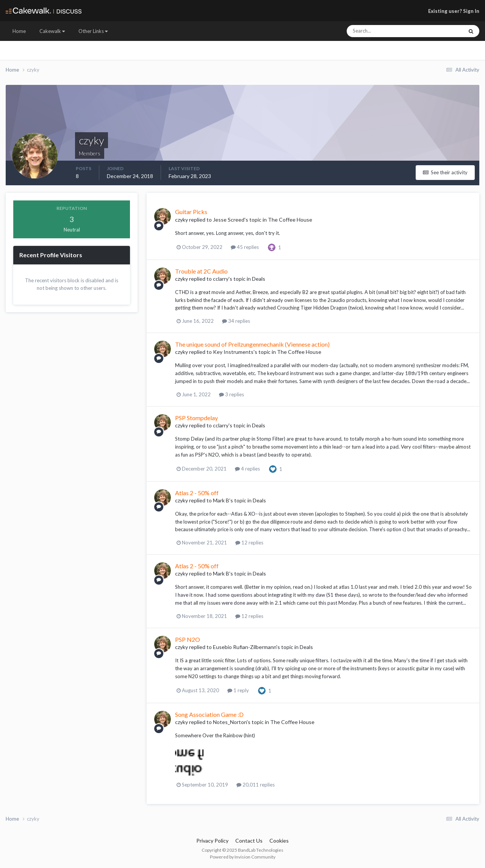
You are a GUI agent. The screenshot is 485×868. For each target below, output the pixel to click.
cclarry (221, 279)
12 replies (249, 543)
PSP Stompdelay (196, 418)
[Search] (382, 31)
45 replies (245, 247)
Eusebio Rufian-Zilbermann (245, 647)
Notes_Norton (230, 722)
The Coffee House (290, 220)
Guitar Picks (191, 212)
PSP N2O (188, 639)
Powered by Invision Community (243, 857)
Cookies (279, 841)
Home (19, 31)
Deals (259, 279)
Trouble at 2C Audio (201, 271)
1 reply (238, 690)
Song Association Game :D (209, 714)
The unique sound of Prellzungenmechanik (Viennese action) (252, 344)
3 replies (232, 394)
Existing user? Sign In (454, 11)
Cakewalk (52, 31)
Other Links (93, 31)
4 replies (247, 469)
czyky (181, 220)
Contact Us (249, 841)
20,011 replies (256, 785)
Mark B (221, 500)
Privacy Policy (212, 841)
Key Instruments (233, 352)
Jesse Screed (229, 220)
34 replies (236, 321)
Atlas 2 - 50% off (197, 493)
